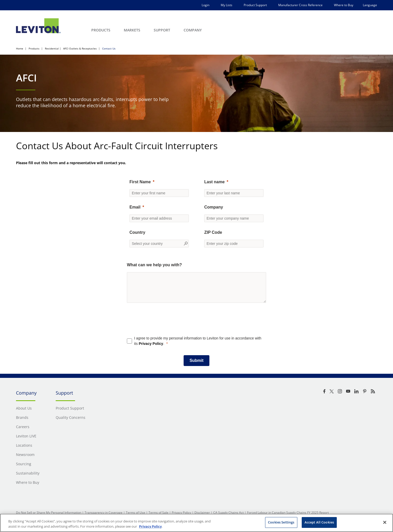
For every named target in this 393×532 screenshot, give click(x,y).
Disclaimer (202, 513)
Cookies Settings (281, 522)
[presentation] (196, 323)
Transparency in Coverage (104, 513)
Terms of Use (136, 513)
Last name (214, 182)
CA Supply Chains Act (228, 513)
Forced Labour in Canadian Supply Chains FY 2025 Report (288, 513)
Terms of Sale (158, 513)
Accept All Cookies (319, 522)
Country (137, 232)
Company (214, 207)
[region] (196, 523)
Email (135, 207)
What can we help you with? (154, 265)
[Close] (385, 522)
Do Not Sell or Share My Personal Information (49, 513)
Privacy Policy (151, 344)
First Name (140, 182)
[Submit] (196, 361)
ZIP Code (213, 232)
